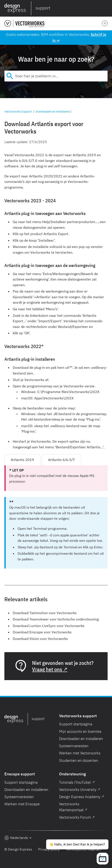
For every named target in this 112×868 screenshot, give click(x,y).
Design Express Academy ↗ (82, 797)
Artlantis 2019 (22, 460)
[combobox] (56, 76)
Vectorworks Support (18, 112)
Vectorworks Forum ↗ (77, 817)
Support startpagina (76, 724)
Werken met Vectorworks (80, 753)
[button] (107, 8)
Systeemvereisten (74, 746)
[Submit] (10, 76)
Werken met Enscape (22, 804)
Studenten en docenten (79, 761)
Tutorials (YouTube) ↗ (77, 782)
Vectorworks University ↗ (80, 790)
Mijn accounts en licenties (80, 731)
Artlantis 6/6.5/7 (61, 460)
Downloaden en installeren (53, 112)
